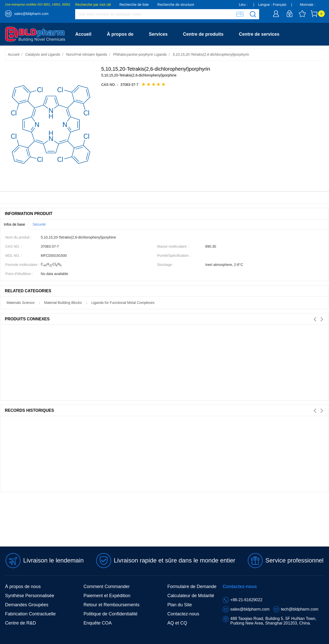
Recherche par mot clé (93, 5)
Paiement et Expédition (107, 596)
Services (158, 34)
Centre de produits (203, 34)
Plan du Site (180, 605)
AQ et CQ (177, 623)
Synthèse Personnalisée (30, 596)
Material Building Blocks (63, 303)
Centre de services (259, 34)
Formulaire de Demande (192, 587)
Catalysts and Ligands (43, 54)
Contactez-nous (92, 57)
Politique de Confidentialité (110, 614)
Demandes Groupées (27, 605)
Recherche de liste (134, 5)
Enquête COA (98, 623)
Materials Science (21, 303)
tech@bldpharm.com (300, 609)
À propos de (120, 34)
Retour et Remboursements (111, 605)
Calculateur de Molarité (191, 596)
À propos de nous (23, 587)
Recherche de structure (176, 5)
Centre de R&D (20, 623)
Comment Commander (107, 587)
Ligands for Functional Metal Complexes (123, 303)
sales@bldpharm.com (31, 14)
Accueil (83, 34)
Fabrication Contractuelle (30, 614)
